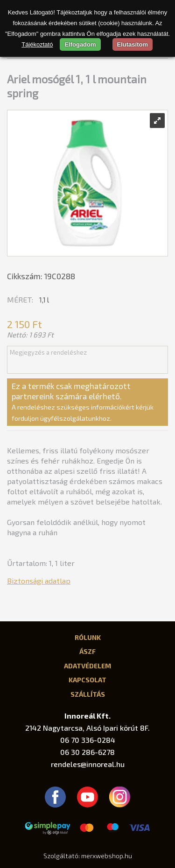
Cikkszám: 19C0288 (41, 276)
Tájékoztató (37, 44)
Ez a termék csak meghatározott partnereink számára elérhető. (83, 402)
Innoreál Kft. (87, 716)
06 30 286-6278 (87, 752)
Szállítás (88, 694)
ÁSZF (87, 651)
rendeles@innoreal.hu (88, 764)
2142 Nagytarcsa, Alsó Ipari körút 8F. (87, 728)
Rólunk (88, 637)
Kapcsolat (87, 680)
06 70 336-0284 (88, 740)
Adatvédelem (87, 666)
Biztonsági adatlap (39, 581)
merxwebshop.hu (107, 856)
